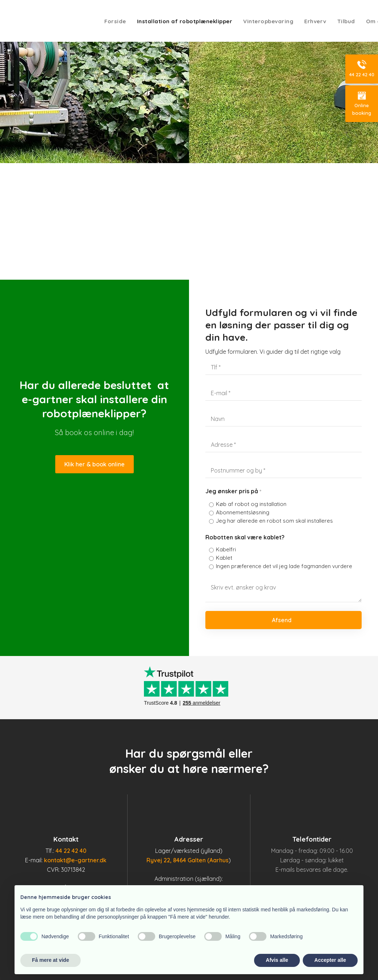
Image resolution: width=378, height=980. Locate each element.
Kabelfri (226, 549)
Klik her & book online (94, 464)
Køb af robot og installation (251, 504)
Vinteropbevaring (268, 21)
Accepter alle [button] (330, 960)
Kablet (224, 558)
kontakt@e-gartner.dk (75, 860)
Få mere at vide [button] (51, 960)
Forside (115, 21)
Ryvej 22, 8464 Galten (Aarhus (188, 860)
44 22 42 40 (71, 851)
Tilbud (346, 21)
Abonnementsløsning (243, 512)
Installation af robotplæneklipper (185, 21)
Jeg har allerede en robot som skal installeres (274, 521)
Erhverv (315, 21)
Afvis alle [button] (277, 960)
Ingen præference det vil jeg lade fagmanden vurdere (284, 566)
